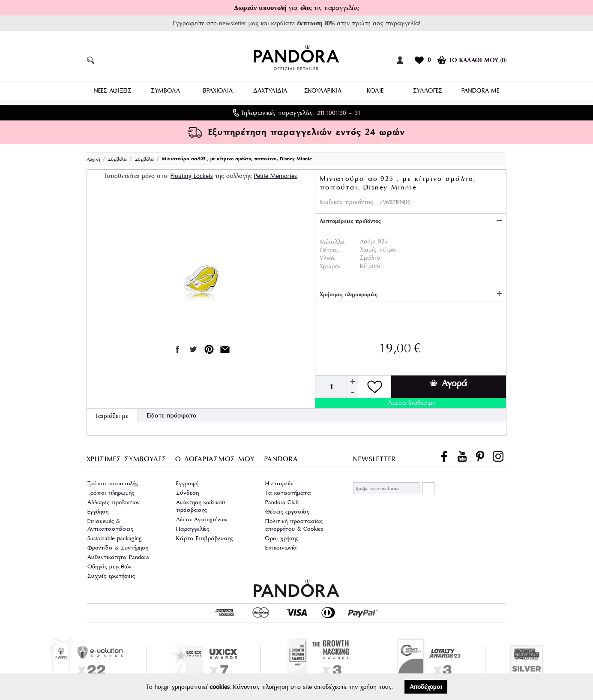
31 (357, 110)
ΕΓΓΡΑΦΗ (428, 485)
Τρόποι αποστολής (113, 480)
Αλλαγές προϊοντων (114, 499)
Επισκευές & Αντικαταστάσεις (110, 522)
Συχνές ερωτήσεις (111, 573)
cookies (220, 687)
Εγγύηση (98, 509)
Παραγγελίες (193, 526)
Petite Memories (276, 173)
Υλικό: (328, 255)
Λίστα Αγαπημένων (202, 516)
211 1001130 (332, 110)
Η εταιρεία (279, 480)
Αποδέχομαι (426, 687)
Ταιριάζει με (112, 413)
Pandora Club (282, 499)
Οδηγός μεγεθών (109, 563)
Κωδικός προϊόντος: (347, 199)
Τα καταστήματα (288, 490)
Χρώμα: (330, 263)
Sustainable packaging (115, 535)
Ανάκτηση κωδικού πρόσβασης (201, 503)
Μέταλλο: (332, 239)
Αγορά (448, 380)
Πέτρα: (329, 247)
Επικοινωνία (281, 545)
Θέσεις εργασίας (287, 509)
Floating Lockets (192, 173)
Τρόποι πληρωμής (111, 490)
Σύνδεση (187, 490)
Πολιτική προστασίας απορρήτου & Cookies (294, 522)
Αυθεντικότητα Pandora (118, 554)
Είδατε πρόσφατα (172, 412)
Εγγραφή (187, 480)
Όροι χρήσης (282, 535)
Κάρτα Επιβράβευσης (205, 535)
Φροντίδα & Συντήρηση (118, 545)
